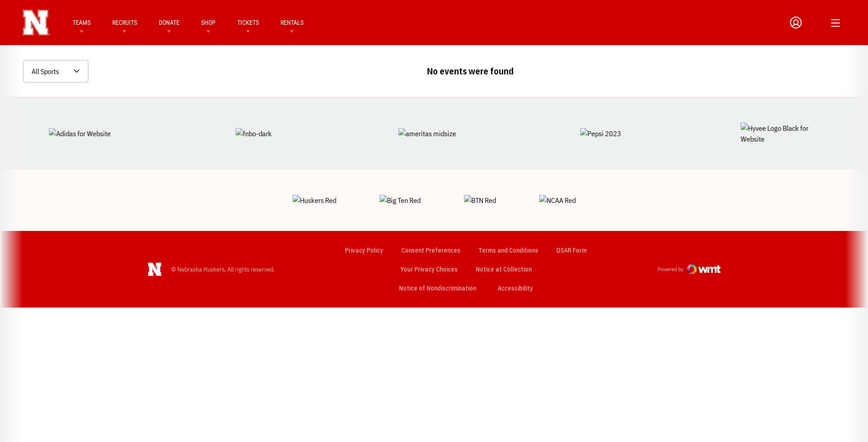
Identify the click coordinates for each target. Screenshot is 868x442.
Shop (208, 23)
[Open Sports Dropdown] (56, 71)
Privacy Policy (364, 219)
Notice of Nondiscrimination (437, 257)
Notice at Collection (503, 238)
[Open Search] (815, 23)
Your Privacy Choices (429, 238)
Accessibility (515, 256)
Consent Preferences (430, 219)
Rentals (292, 23)
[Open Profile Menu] (796, 23)
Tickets (248, 23)
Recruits (125, 23)
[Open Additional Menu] (836, 23)
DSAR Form (571, 219)
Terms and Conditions (508, 219)
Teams (82, 23)
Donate (169, 23)
